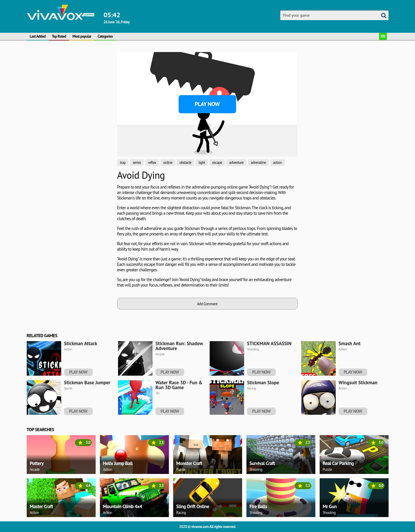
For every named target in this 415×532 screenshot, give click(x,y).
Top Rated (59, 36)
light (202, 163)
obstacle (185, 163)
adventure (236, 163)
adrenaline (258, 163)
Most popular (82, 36)
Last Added (38, 36)
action (277, 163)
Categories (105, 36)
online (168, 163)
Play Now (207, 104)
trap (123, 163)
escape (217, 163)
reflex (152, 163)
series (137, 163)
